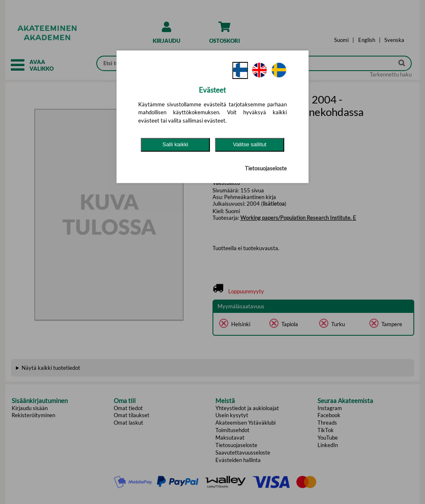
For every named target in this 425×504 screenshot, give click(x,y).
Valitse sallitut (250, 144)
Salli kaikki (175, 144)
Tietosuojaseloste (266, 168)
